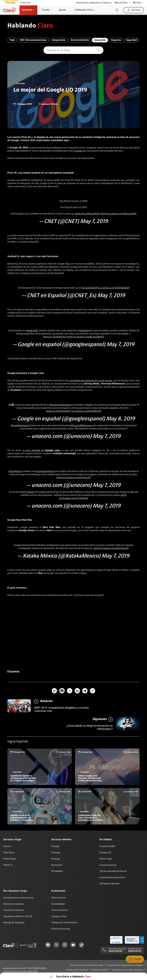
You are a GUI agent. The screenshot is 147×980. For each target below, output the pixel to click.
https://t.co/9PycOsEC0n (87, 214)
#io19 (103, 214)
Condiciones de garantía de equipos (125, 965)
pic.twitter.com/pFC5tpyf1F (77, 478)
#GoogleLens (15, 471)
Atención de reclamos (14, 904)
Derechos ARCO (100, 970)
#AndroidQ (32, 331)
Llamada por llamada (109, 884)
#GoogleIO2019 (89, 288)
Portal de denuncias (61, 929)
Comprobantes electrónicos (112, 877)
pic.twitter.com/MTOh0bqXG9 (114, 288)
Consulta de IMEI (107, 846)
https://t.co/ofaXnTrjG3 (55, 337)
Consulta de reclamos (14, 910)
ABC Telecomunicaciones (33, 40)
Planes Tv (8, 865)
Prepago (55, 846)
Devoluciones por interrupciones (18, 898)
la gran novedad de (42, 450)
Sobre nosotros (59, 898)
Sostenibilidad (58, 904)
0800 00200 (115, 951)
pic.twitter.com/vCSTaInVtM (73, 498)
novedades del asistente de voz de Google (91, 381)
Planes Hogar (10, 859)
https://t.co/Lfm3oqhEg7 (59, 411)
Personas (10, 3)
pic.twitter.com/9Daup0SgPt (122, 214)
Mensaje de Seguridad (14, 922)
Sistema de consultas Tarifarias (128, 970)
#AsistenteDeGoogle (60, 405)
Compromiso (59, 40)
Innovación (100, 40)
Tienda (46, 10)
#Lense (30, 492)
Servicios (27, 10)
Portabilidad (57, 871)
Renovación (57, 865)
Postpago (56, 853)
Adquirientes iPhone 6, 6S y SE (18, 916)
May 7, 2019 (94, 222)
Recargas (56, 859)
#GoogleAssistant (19, 426)
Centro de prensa (59, 910)
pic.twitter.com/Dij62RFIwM (86, 411)
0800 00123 (135, 951)
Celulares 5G (105, 853)
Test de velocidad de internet (113, 871)
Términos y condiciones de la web (86, 965)
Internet (7, 846)
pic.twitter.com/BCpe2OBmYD (88, 337)
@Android (84, 331)
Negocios (116, 40)
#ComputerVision (45, 471)
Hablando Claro (84, 10)
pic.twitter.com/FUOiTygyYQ (114, 548)
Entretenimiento (80, 40)
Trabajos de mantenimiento (64, 922)
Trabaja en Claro (59, 916)
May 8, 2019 (120, 419)
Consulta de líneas (108, 865)
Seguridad (131, 40)
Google (78, 151)
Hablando (30, 26)
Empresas (26, 3)
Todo (12, 40)
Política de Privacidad (77, 970)
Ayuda (62, 10)
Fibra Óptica (9, 853)
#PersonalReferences (80, 426)
